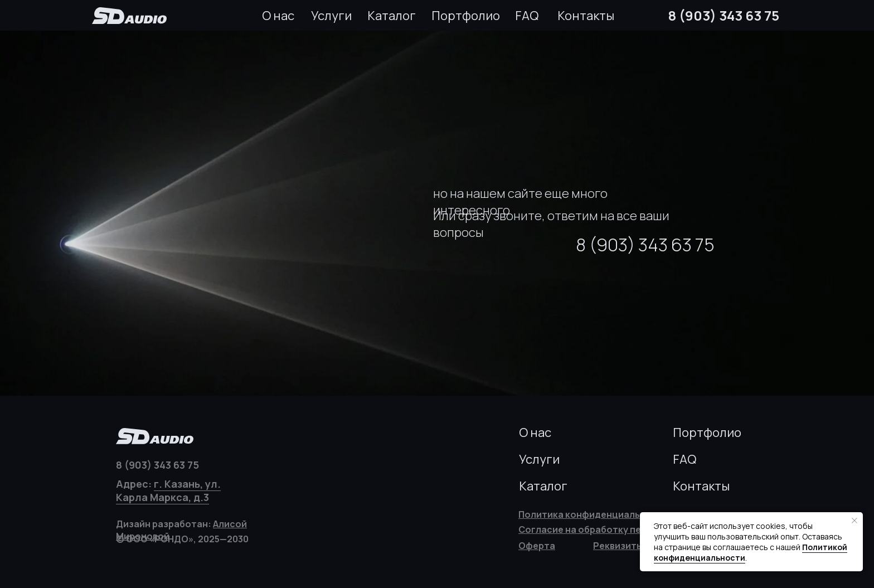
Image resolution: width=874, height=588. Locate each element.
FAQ (527, 16)
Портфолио (466, 16)
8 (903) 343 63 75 (724, 15)
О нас (278, 16)
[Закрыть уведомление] (854, 521)
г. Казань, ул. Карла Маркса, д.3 (168, 490)
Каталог (392, 16)
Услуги (331, 16)
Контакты (586, 16)
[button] (618, 546)
